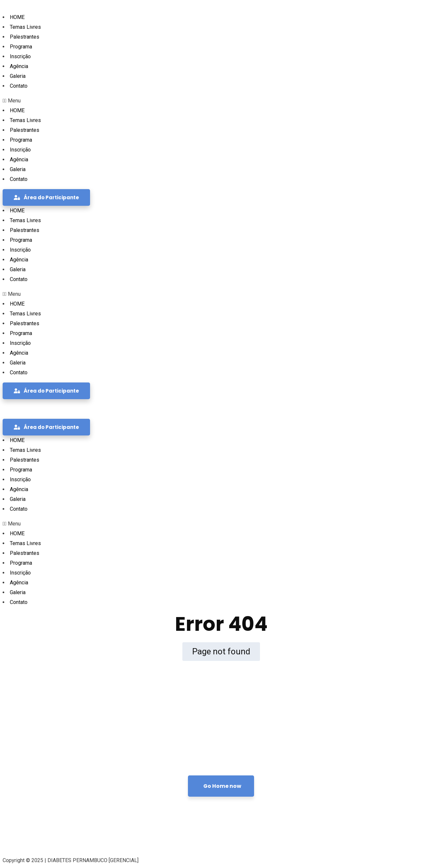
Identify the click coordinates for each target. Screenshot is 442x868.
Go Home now (222, 786)
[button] (221, 101)
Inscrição (20, 56)
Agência (19, 66)
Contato (19, 86)
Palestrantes (25, 37)
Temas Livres (25, 27)
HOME (17, 17)
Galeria (18, 76)
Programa (21, 47)
